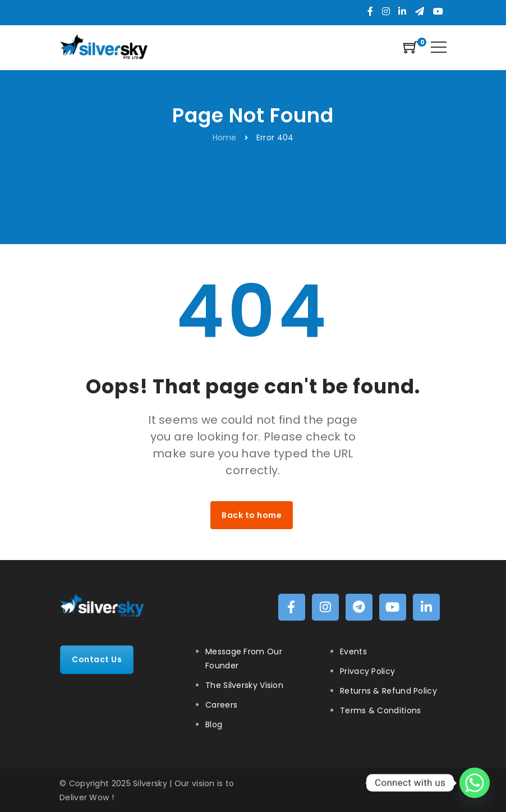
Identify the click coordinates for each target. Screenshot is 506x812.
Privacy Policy (367, 671)
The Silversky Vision (244, 685)
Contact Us (97, 659)
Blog (214, 724)
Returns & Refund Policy (388, 691)
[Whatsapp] (475, 783)
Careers (221, 705)
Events (353, 652)
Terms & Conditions (380, 710)
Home (225, 137)
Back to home (252, 515)
